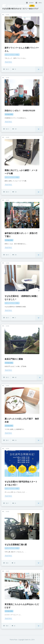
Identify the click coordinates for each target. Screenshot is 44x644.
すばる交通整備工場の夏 (16, 545)
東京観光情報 (9, 114)
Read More (8, 62)
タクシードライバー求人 (12, 55)
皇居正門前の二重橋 (14, 359)
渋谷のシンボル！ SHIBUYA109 (20, 111)
